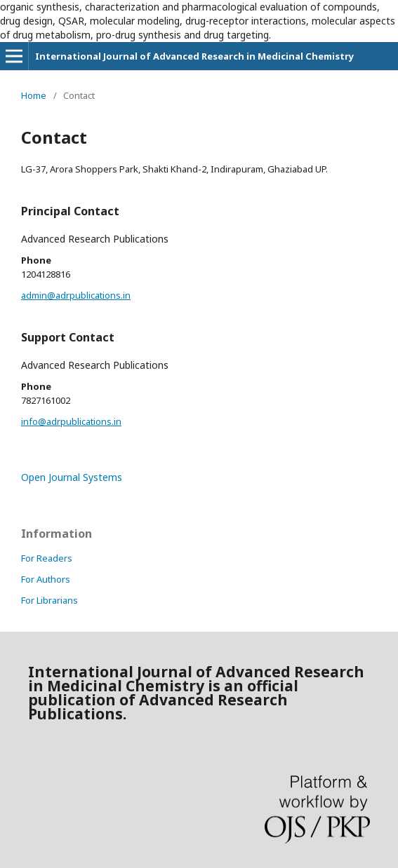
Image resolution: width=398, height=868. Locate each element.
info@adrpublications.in (71, 421)
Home (34, 95)
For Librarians (49, 600)
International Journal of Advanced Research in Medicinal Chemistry (194, 56)
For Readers (47, 558)
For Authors (46, 579)
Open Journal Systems (72, 477)
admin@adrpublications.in (76, 295)
